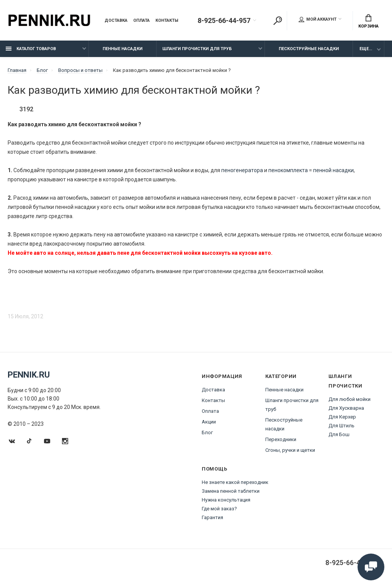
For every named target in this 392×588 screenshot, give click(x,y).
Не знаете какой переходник (235, 482)
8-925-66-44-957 (224, 21)
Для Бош (339, 434)
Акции (209, 422)
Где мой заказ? (219, 509)
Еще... (366, 49)
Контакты (167, 21)
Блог (207, 432)
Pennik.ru (29, 375)
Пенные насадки (122, 49)
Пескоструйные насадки (309, 49)
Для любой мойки (350, 399)
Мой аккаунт (318, 20)
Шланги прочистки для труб (197, 49)
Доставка (116, 21)
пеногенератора (242, 170)
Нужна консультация (226, 500)
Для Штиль (341, 426)
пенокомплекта (288, 170)
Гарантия (212, 517)
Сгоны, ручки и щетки (290, 450)
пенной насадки (333, 170)
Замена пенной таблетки (231, 491)
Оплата (141, 21)
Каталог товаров (31, 49)
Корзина (368, 21)
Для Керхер (342, 417)
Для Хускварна (346, 408)
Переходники (281, 439)
